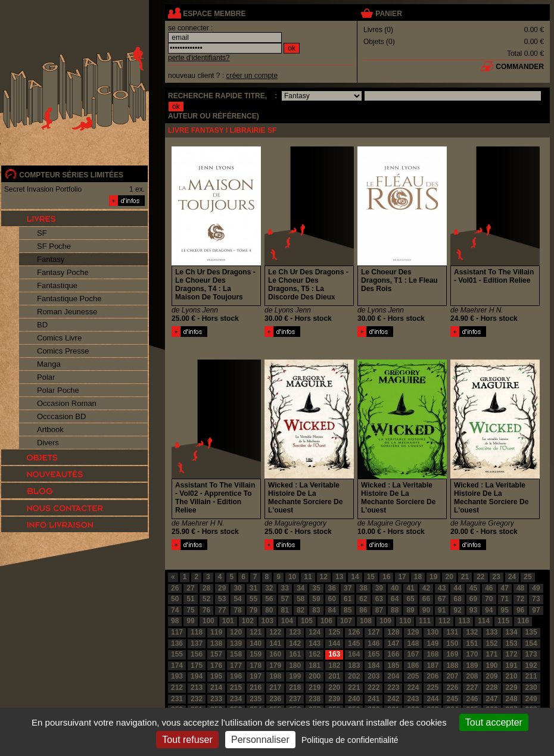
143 (315, 643)
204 (393, 676)
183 (354, 666)
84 (332, 610)
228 (492, 688)
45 (473, 588)
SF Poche (54, 246)
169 (452, 654)
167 (413, 654)
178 (256, 666)
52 (206, 599)
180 (295, 666)
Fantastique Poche (69, 299)
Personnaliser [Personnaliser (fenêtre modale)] (260, 740)
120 (236, 632)
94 (489, 610)
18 (418, 577)
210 (512, 676)
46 (489, 588)
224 (413, 688)
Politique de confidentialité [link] (350, 740)
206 (432, 676)
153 (512, 643)
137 (197, 643)
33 (285, 588)
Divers (48, 443)
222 (374, 688)
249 (531, 699)
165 (374, 654)
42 (426, 588)
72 (520, 599)
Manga (49, 364)
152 (492, 643)
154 (531, 643)
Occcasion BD (61, 416)
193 (177, 676)
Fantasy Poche (63, 272)
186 (413, 666)
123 (295, 632)
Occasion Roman (67, 403)
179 (275, 666)
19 (433, 577)
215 (236, 688)
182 (334, 666)
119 (216, 632)
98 (175, 621)
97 (536, 610)
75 (190, 610)
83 (316, 610)
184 (374, 666)
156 (197, 654)
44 (457, 588)
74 (175, 610)
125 (334, 632)
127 (374, 632)
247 (492, 699)
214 (216, 688)
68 (457, 599)
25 (527, 577)
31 (253, 588)
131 (452, 632)
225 (432, 688)
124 (315, 632)
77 (222, 610)
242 (393, 699)
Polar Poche (58, 390)
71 (505, 599)
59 (316, 599)
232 (197, 699)
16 (386, 577)
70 (489, 599)
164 (354, 654)
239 (334, 699)
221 (354, 688)
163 (334, 654)
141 (275, 643)
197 (256, 676)
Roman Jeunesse (67, 312)
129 (413, 632)
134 (512, 632)
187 (432, 666)
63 (379, 599)
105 (307, 621)
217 (275, 688)
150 (452, 643)
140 (256, 643)
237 (295, 699)
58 (301, 599)
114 (484, 621)
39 (379, 588)
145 (354, 643)
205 (413, 676)
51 (190, 599)
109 (385, 621)
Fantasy (51, 259)
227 (472, 688)
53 (222, 599)
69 (473, 599)
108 (366, 621)
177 (236, 666)
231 (177, 699)
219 (315, 688)
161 (295, 654)
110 (405, 621)
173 (531, 654)
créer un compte (252, 76)
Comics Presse (63, 351)
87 (379, 610)
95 (505, 610)
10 (292, 577)
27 (190, 588)
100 (208, 621)
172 (512, 654)
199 (295, 676)
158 (236, 654)
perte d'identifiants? (199, 58)
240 (354, 699)
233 (216, 699)
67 (442, 599)
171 (492, 654)
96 (520, 610)
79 (253, 610)
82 (301, 610)
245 (452, 699)
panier (388, 14)
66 (426, 599)
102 (248, 621)
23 (497, 577)
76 (206, 610)
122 (275, 632)
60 (332, 599)
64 (395, 599)
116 (523, 621)
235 (256, 699)
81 (285, 610)
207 (452, 676)
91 (442, 610)
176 (216, 666)
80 (269, 610)
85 (348, 610)
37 (348, 588)
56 (269, 599)
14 (355, 577)
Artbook (50, 429)
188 (452, 666)
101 (228, 621)
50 (175, 599)
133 (492, 632)
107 (346, 621)
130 (432, 632)
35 (316, 588)
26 (175, 588)
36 (332, 588)
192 (531, 666)
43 (442, 588)
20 (449, 577)
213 (197, 688)
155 (177, 654)
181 (315, 666)
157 (216, 654)
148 (413, 643)
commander (520, 67)
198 (275, 676)
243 (413, 699)
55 (253, 599)
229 (512, 688)
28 (206, 588)
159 (256, 654)
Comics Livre (59, 338)
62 (363, 599)
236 (275, 699)
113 (464, 621)
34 (301, 588)
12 (324, 577)
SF (42, 233)
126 (354, 632)
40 (395, 588)
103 (267, 621)
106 (326, 621)
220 (334, 688)
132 (472, 632)
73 (536, 599)
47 (505, 588)
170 (472, 654)
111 (425, 621)
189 (472, 666)
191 (512, 666)
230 (531, 688)
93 (473, 610)
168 (432, 654)
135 (531, 632)
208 (472, 676)
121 (256, 632)
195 (216, 676)
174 (177, 666)
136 (177, 643)
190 (492, 666)
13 (339, 577)
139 (236, 643)
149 (432, 643)
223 (393, 688)
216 (256, 688)
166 (393, 654)
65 (410, 599)
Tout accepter (494, 722)
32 (269, 588)
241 (374, 699)
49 (536, 588)
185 (393, 666)
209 (492, 676)
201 (334, 676)
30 (237, 588)
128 (393, 632)
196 (236, 676)
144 (334, 643)
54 (237, 599)
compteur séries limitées (71, 175)
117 (177, 632)
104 (287, 621)
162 (315, 654)
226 (452, 688)
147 (393, 643)
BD (42, 325)
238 (315, 699)
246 (472, 699)
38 (363, 588)
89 (410, 610)
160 (275, 654)
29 (222, 588)
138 (216, 643)
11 (308, 577)
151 (472, 643)
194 (197, 676)
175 (197, 666)
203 (374, 676)
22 (480, 577)
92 (457, 610)
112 (444, 621)
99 (190, 621)
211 (531, 676)
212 (177, 688)
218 (295, 688)
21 (465, 577)
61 (348, 599)
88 (395, 610)
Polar (46, 377)
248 (512, 699)
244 (432, 699)
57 (285, 599)
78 (237, 610)
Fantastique (57, 285)
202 (354, 676)
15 (371, 577)
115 (503, 621)
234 (236, 699)
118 (197, 632)
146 (374, 643)
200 (315, 676)
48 (520, 588)
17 (402, 577)
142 (295, 643)
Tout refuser (187, 740)
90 (426, 610)
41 (410, 588)
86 (363, 610)
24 (512, 577)
